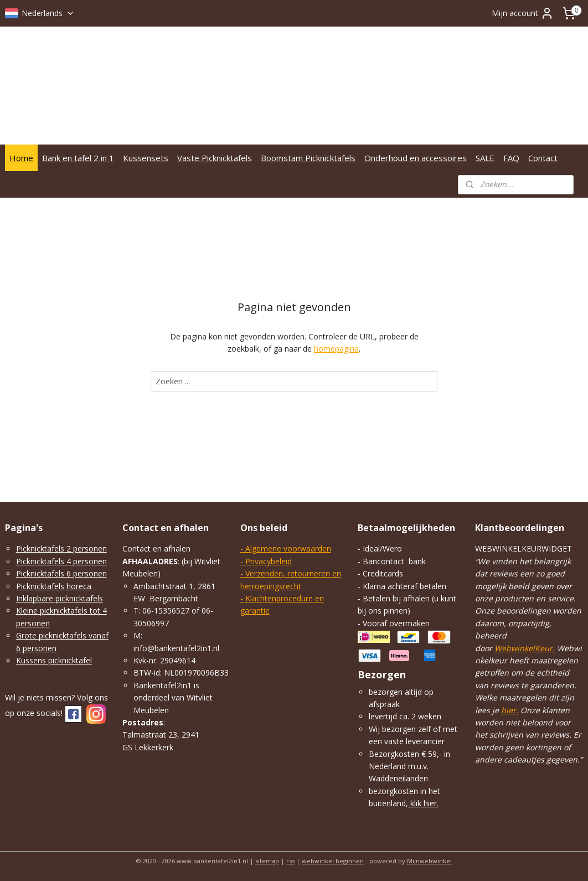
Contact (543, 158)
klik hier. (423, 803)
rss (290, 861)
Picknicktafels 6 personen (61, 573)
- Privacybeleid (266, 561)
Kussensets (146, 158)
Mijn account (523, 13)
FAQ (511, 158)
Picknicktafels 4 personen (61, 561)
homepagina (336, 349)
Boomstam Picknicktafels (308, 158)
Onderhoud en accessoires (416, 158)
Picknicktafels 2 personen (61, 548)
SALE (485, 158)
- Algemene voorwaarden (286, 548)
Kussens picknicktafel (54, 660)
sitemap (267, 861)
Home (21, 158)
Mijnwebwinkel (429, 861)
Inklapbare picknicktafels (60, 598)
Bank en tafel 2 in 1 (78, 158)
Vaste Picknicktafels (215, 158)
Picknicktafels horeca (54, 586)
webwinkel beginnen (333, 861)
